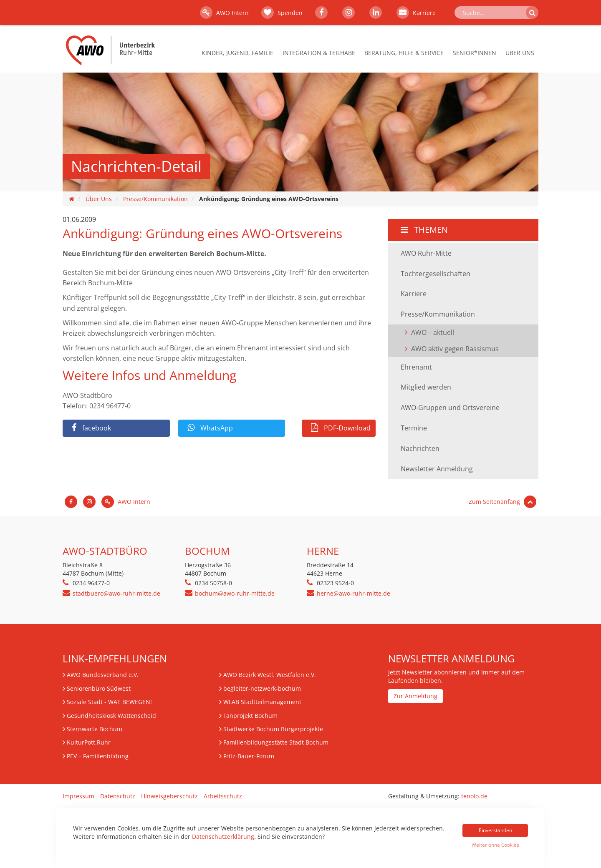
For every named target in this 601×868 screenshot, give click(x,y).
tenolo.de (474, 796)
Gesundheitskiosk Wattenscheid (111, 716)
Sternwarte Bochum (95, 729)
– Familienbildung (98, 756)
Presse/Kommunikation (155, 199)
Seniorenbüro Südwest (99, 688)
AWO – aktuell (433, 332)
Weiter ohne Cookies (495, 845)
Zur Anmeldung (415, 696)
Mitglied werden (426, 387)
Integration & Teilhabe (319, 53)
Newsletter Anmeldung (437, 469)
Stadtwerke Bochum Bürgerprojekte (273, 729)
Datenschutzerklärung (223, 837)
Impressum (78, 796)
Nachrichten (420, 448)
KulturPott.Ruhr (89, 742)
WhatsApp (210, 428)
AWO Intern (224, 13)
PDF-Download (341, 428)
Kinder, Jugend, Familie (237, 53)
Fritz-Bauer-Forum (249, 756)
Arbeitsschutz (223, 796)
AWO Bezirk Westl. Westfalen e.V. (270, 675)
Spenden (282, 13)
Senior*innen (475, 53)
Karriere (416, 13)
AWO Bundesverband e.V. (103, 675)
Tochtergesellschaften (436, 274)
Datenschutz (118, 796)
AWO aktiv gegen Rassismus (455, 349)
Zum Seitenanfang (503, 502)
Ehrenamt (416, 367)
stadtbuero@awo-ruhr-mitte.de (116, 593)
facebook (91, 428)
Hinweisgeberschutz (169, 796)
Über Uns (520, 53)
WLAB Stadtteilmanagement (262, 702)
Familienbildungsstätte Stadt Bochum (276, 742)
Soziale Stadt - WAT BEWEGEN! (109, 702)
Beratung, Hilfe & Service (404, 53)
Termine (414, 428)
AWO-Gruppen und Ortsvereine (450, 408)
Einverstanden (495, 830)
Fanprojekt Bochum (250, 716)
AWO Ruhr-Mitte (426, 253)
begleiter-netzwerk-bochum (262, 688)
